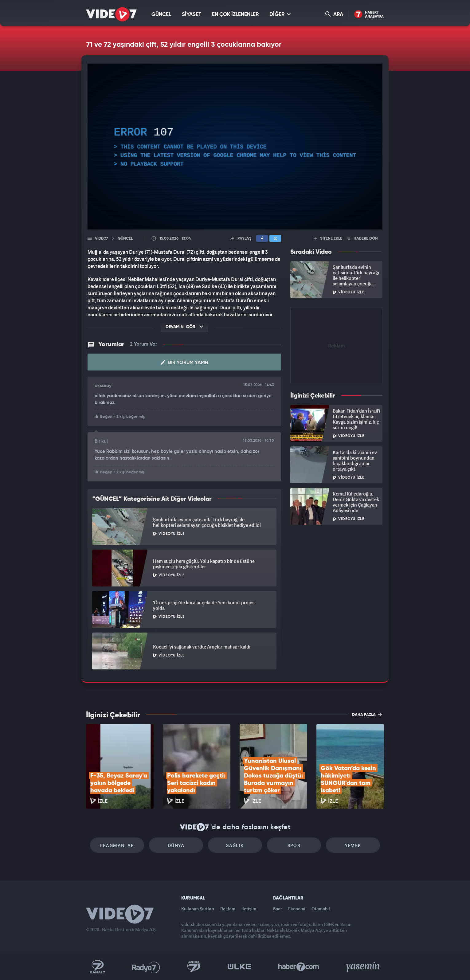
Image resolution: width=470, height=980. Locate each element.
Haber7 (299, 967)
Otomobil (321, 909)
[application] (235, 147)
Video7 (101, 239)
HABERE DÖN (362, 239)
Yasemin (363, 967)
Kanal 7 (97, 967)
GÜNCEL (161, 15)
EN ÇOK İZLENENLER (235, 15)
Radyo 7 (146, 967)
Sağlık (235, 845)
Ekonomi (297, 909)
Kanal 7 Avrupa (194, 967)
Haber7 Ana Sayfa (369, 15)
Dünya (176, 845)
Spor (294, 845)
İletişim (249, 909)
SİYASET (192, 15)
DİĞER (280, 14)
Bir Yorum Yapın (184, 363)
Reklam (228, 909)
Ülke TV (239, 967)
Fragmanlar (117, 845)
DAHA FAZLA (367, 714)
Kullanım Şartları (198, 909)
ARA (334, 14)
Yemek (353, 845)
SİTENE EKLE (328, 239)
